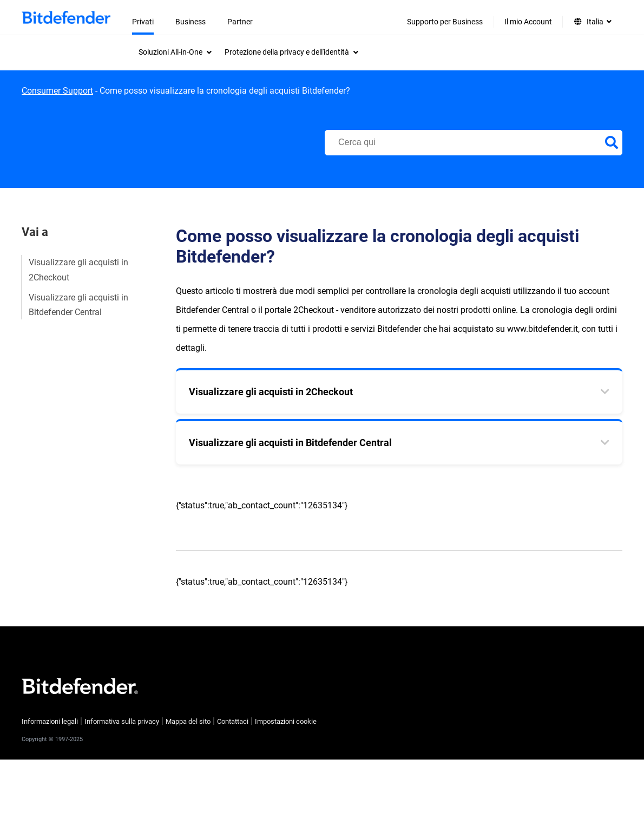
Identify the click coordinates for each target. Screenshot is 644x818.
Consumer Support (57, 91)
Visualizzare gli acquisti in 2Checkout (78, 270)
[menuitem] (175, 52)
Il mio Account (528, 22)
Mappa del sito (188, 721)
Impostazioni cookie (286, 721)
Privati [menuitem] (143, 22)
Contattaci (233, 721)
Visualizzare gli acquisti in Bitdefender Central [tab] (290, 443)
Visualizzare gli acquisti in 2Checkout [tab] (271, 392)
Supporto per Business (445, 22)
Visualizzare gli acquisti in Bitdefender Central (78, 305)
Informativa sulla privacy (122, 721)
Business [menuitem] (190, 22)
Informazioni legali (50, 721)
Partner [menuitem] (240, 22)
